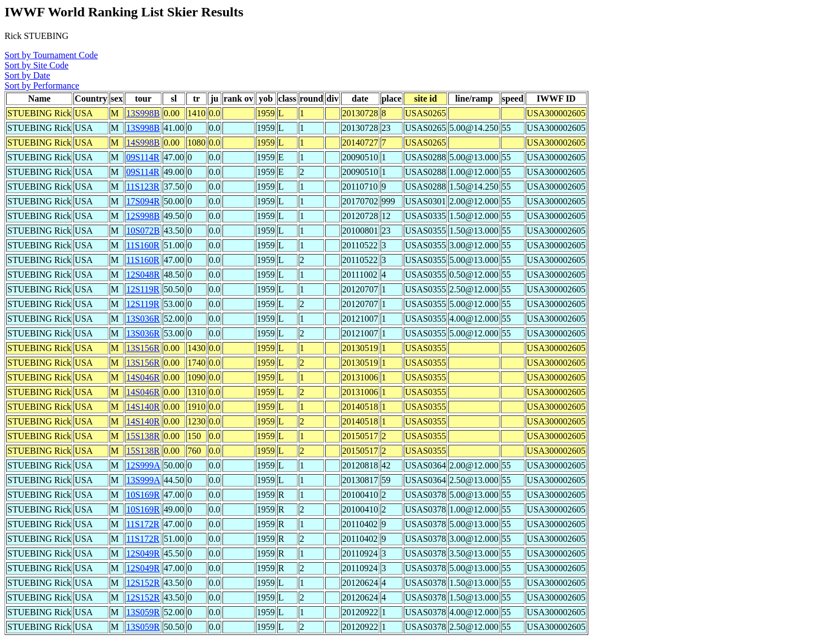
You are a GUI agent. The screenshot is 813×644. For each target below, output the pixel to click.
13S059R (143, 612)
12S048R (143, 275)
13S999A (143, 480)
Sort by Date (27, 75)
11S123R (143, 187)
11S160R (143, 245)
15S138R (143, 436)
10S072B (143, 231)
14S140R (143, 407)
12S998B (143, 216)
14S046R (143, 377)
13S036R (143, 319)
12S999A (143, 465)
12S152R (143, 583)
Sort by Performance (42, 86)
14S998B (143, 143)
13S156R (143, 348)
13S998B (143, 113)
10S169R (143, 495)
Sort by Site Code (36, 65)
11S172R (143, 524)
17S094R (143, 201)
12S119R (143, 289)
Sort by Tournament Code (51, 55)
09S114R (143, 157)
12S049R (143, 553)
